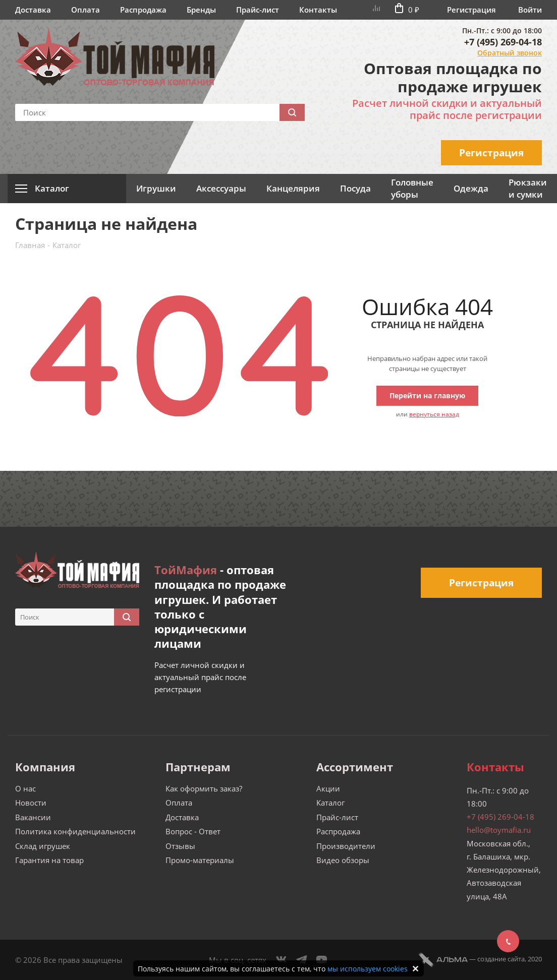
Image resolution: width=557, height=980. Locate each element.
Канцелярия (293, 188)
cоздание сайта (501, 959)
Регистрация (471, 10)
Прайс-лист (258, 10)
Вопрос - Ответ (193, 831)
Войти (530, 10)
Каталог (330, 803)
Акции (328, 788)
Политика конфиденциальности (75, 831)
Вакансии (33, 817)
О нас (25, 788)
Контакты (318, 10)
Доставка (33, 10)
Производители (346, 846)
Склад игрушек (43, 846)
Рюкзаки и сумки (528, 188)
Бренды (201, 10)
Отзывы (180, 846)
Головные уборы (412, 188)
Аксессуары (221, 188)
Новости (31, 803)
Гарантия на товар (49, 860)
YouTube (322, 960)
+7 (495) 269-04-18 (503, 42)
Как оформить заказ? (204, 788)
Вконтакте (282, 960)
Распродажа (143, 10)
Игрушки (156, 188)
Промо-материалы (200, 860)
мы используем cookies (368, 969)
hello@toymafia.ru (499, 830)
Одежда (471, 188)
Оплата (86, 10)
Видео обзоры (343, 860)
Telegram (302, 960)
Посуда (355, 188)
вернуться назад (434, 414)
